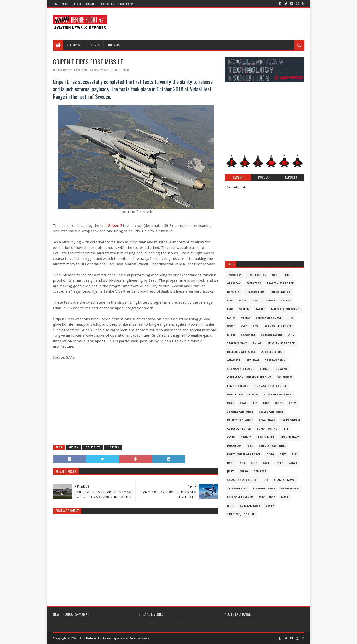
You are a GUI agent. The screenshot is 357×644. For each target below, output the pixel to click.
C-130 (231, 437)
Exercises (254, 284)
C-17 (254, 463)
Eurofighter (280, 292)
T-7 (255, 403)
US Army (282, 369)
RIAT (243, 403)
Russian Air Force (277, 395)
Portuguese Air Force (244, 454)
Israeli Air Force (240, 412)
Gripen (74, 447)
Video (245, 318)
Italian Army (275, 360)
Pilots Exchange (240, 420)
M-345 (231, 335)
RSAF (230, 463)
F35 (287, 275)
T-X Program (291, 420)
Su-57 (270, 506)
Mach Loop (267, 497)
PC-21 (293, 403)
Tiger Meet (266, 437)
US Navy (269, 301)
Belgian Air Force (281, 343)
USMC (231, 326)
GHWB (293, 463)
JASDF (279, 403)
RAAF (230, 403)
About (65, 4)
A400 (266, 403)
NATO (231, 318)
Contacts (76, 4)
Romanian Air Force (242, 395)
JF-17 (230, 472)
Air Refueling (272, 352)
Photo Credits (107, 4)
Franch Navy (290, 489)
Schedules (285, 378)
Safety (286, 301)
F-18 (230, 309)
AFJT (283, 454)
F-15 (290, 318)
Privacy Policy (125, 4)
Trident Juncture (241, 514)
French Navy (290, 437)
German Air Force (240, 369)
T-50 (250, 446)
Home (56, 4)
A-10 (291, 335)
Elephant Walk (264, 489)
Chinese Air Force (273, 446)
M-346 (243, 301)
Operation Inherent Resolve (249, 378)
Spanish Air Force (278, 326)
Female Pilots (238, 386)
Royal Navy (267, 420)
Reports (94, 45)
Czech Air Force (239, 429)
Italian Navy (237, 343)
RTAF (230, 506)
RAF (255, 301)
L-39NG (265, 369)
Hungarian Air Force (270, 386)
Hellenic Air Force (241, 352)
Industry (113, 447)
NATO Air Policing (285, 309)
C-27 (244, 326)
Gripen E (115, 226)
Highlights (92, 447)
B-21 (295, 454)
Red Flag (253, 360)
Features (73, 45)
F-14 (265, 480)
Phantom (234, 446)
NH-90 (244, 472)
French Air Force (269, 318)
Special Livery (272, 335)
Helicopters (255, 292)
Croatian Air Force (242, 480)
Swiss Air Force (271, 412)
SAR (242, 463)
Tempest (260, 472)
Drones (246, 437)
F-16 (230, 301)
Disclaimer (91, 4)
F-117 (279, 463)
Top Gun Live (237, 489)
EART (266, 463)
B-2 (286, 429)
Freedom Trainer (240, 497)
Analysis (113, 45)
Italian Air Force (280, 284)
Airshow (234, 284)
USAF (275, 275)
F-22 (255, 326)
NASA (285, 497)
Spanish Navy (284, 480)
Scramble (248, 335)
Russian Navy (250, 506)
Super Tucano (267, 429)
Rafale (260, 309)
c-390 (270, 454)
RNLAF (257, 343)
